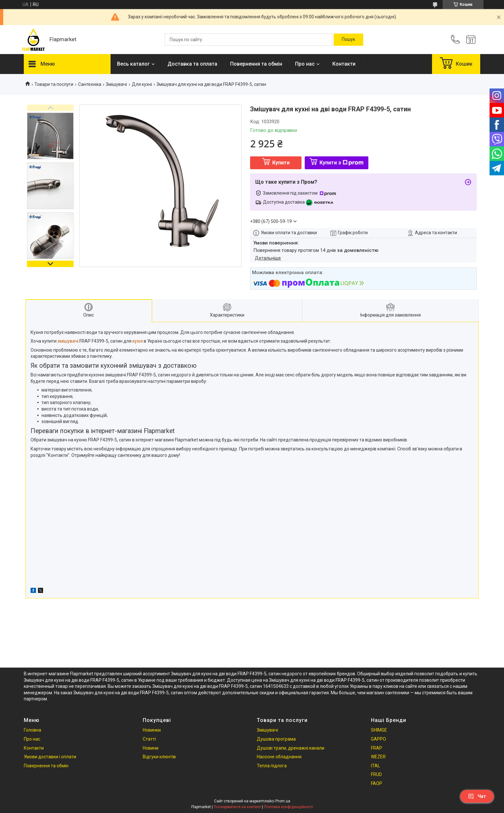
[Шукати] (348, 40)
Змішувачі (116, 84)
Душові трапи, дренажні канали (291, 748)
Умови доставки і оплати (50, 757)
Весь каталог (133, 64)
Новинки (152, 730)
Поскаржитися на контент (237, 807)
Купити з (342, 163)
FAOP (377, 783)
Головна (32, 730)
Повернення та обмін (256, 64)
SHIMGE (379, 730)
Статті (149, 739)
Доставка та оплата (192, 64)
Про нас (305, 64)
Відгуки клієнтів (159, 757)
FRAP (377, 748)
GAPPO (378, 739)
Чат (477, 796)
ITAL (375, 766)
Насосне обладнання (279, 757)
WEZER (378, 757)
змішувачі (68, 341)
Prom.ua (283, 801)
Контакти (344, 64)
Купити (281, 163)
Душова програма (276, 739)
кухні (138, 341)
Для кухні (142, 84)
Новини (151, 748)
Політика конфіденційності (288, 807)
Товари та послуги (54, 84)
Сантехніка (90, 84)
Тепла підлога (272, 766)
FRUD (376, 774)
